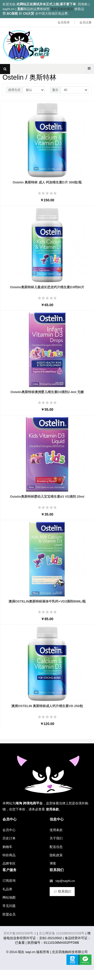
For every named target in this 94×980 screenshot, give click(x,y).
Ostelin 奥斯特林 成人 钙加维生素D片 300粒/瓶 (47, 182)
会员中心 (9, 830)
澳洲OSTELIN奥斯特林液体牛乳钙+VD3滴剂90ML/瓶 (47, 601)
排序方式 (14, 90)
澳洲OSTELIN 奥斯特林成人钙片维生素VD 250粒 (47, 706)
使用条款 (56, 830)
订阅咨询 (9, 881)
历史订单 (9, 838)
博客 (53, 863)
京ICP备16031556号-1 (20, 933)
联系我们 (62, 891)
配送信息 (56, 847)
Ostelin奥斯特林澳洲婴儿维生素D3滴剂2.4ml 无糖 (47, 392)
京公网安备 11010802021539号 (62, 933)
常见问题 (9, 906)
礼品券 (7, 889)
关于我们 (56, 838)
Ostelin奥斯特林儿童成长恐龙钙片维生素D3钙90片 (47, 287)
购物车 (7, 847)
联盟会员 (9, 914)
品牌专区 (9, 863)
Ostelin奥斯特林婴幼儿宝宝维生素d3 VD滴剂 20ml (47, 497)
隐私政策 (56, 855)
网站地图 (9, 897)
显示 (55, 90)
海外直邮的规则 (62, 9)
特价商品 (9, 855)
